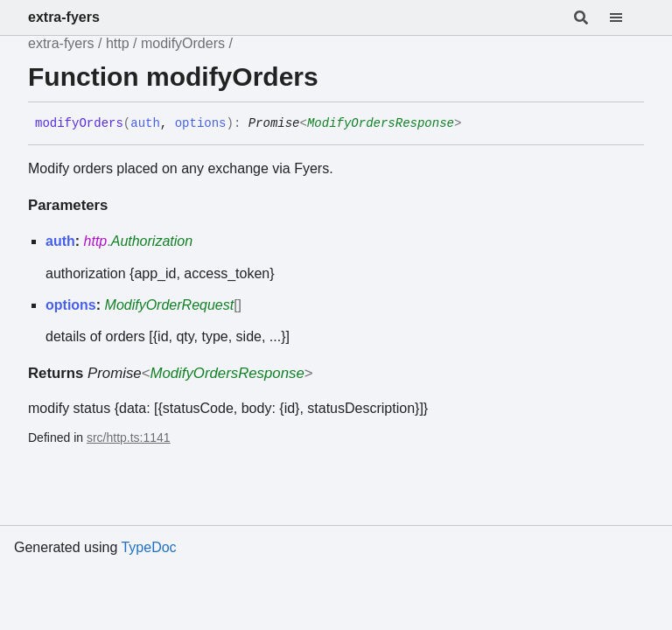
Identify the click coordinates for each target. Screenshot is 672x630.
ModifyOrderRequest (170, 305)
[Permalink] (474, 124)
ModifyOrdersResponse (381, 123)
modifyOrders (183, 43)
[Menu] (626, 17)
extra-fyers (64, 17)
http (118, 43)
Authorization (152, 241)
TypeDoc (148, 547)
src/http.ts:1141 (129, 437)
